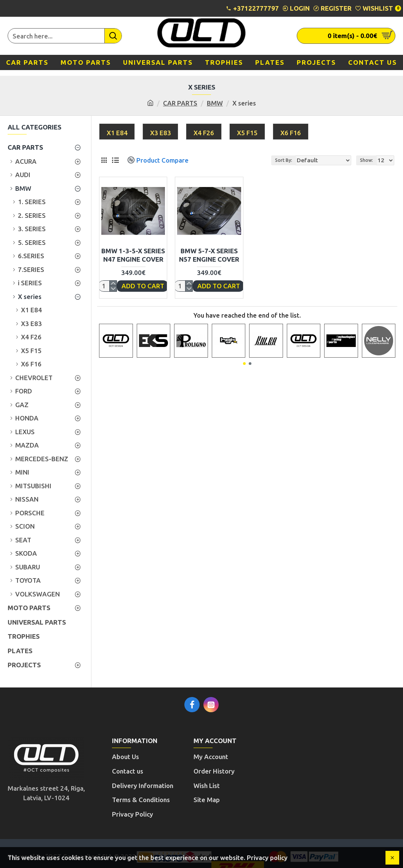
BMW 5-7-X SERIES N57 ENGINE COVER (209, 255)
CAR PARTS (180, 103)
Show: (369, 160)
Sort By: (295, 160)
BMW (215, 103)
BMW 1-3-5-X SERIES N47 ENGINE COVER (133, 255)
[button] (244, 364)
